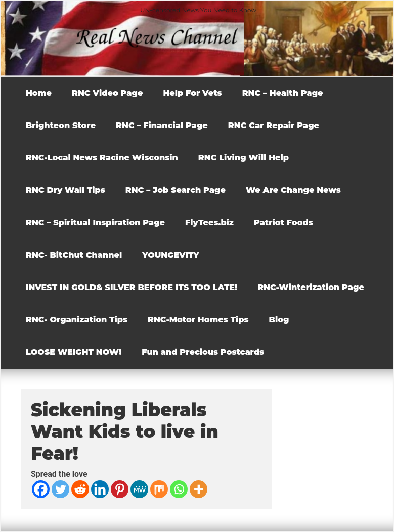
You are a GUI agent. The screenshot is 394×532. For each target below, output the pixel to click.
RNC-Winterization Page (311, 287)
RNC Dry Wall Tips (65, 190)
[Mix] (159, 489)
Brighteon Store (61, 125)
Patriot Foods (283, 222)
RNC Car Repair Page (274, 125)
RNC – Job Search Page (176, 190)
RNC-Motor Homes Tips (198, 320)
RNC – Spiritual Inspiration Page (95, 222)
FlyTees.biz (209, 222)
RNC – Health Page (283, 93)
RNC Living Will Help (244, 158)
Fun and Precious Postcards (203, 352)
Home (39, 93)
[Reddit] (80, 489)
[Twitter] (60, 489)
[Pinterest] (120, 489)
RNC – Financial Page (162, 125)
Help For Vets (192, 93)
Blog (279, 320)
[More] (199, 489)
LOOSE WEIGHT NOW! (74, 352)
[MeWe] (139, 489)
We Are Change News (293, 190)
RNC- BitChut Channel (74, 255)
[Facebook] (41, 489)
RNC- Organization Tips (77, 320)
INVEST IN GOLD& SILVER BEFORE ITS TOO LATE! (132, 287)
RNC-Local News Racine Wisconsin (102, 158)
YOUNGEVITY (170, 255)
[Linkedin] (100, 489)
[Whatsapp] (179, 489)
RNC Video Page (107, 93)
